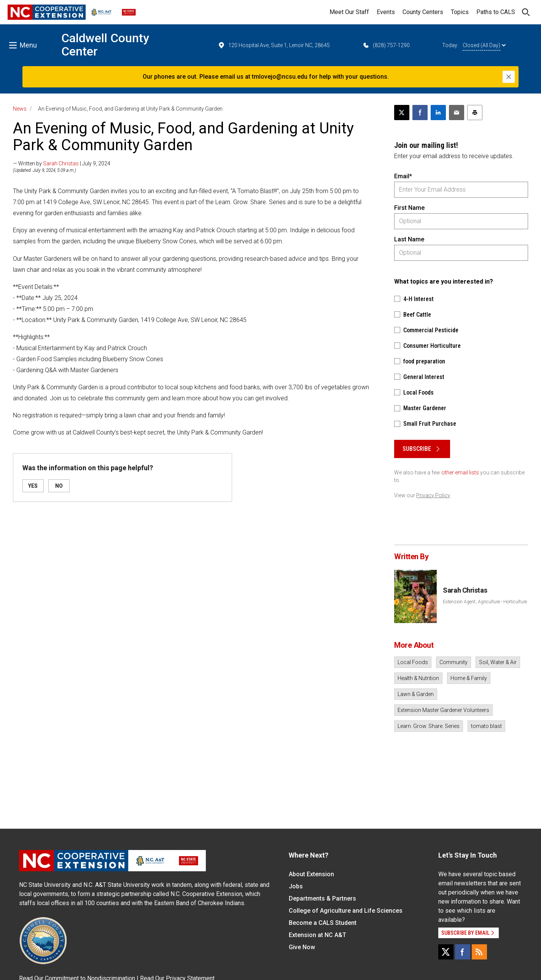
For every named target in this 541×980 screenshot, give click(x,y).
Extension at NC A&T (317, 935)
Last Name (409, 239)
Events (386, 12)
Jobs (296, 886)
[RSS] (479, 952)
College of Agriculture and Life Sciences (346, 911)
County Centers (423, 12)
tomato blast (486, 726)
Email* (403, 176)
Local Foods (413, 662)
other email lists (460, 473)
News (20, 109)
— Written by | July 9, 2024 (62, 163)
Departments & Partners (322, 898)
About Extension (311, 874)
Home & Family (469, 678)
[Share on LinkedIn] (438, 113)
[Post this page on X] (402, 113)
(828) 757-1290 (386, 45)
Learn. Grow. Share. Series (429, 726)
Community (453, 662)
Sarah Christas (61, 163)
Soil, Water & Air (498, 662)
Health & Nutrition (418, 678)
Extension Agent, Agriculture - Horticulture (485, 602)
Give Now (302, 947)
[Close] (509, 77)
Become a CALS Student (323, 923)
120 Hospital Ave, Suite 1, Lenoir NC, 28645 (274, 45)
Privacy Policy (433, 495)
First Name (409, 208)
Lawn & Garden (416, 694)
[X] (446, 952)
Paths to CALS (496, 12)
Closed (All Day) (484, 45)
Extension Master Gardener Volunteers (443, 710)
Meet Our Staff (349, 12)
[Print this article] (475, 113)
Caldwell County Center (105, 45)
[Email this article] (457, 113)
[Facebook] (463, 952)
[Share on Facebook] (420, 113)
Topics (460, 12)
